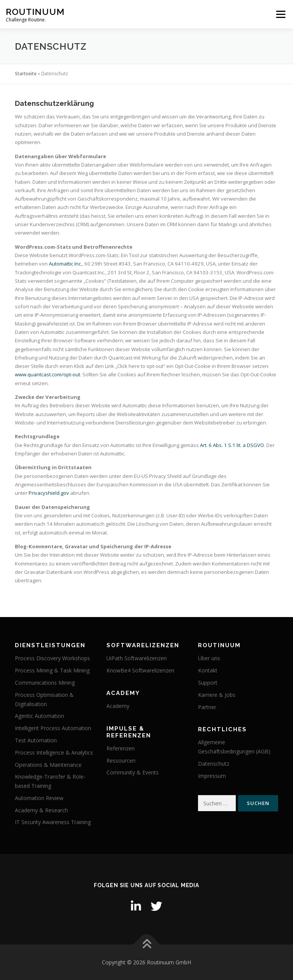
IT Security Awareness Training (53, 822)
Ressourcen (121, 761)
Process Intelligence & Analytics (54, 752)
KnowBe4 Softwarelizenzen (140, 670)
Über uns (209, 658)
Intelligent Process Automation (53, 728)
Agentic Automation (39, 716)
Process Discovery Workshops (52, 658)
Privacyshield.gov (49, 493)
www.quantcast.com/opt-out (47, 374)
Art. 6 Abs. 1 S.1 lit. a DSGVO (232, 445)
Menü (281, 14)
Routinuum (35, 12)
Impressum (212, 776)
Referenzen (121, 748)
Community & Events (133, 772)
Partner (207, 707)
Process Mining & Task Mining (52, 670)
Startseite (26, 74)
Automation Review (39, 798)
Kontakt (208, 670)
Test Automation (36, 740)
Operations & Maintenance (48, 765)
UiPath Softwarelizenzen (137, 658)
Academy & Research (41, 810)
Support (208, 683)
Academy (118, 706)
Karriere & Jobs (217, 695)
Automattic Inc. (65, 264)
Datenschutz (214, 764)
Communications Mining (45, 683)
